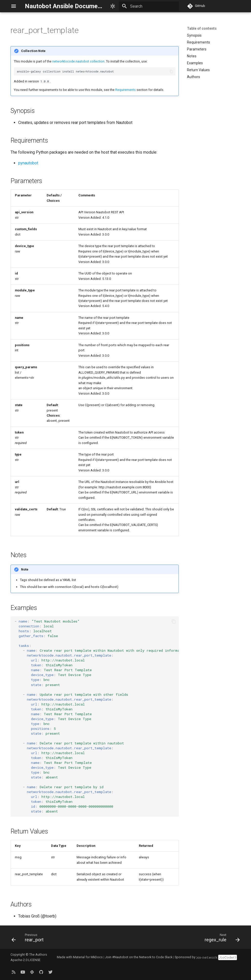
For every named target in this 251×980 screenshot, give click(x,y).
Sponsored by (206, 957)
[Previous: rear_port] (29, 939)
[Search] (149, 6)
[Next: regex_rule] (221, 939)
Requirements (126, 90)
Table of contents (202, 28)
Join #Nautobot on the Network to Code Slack (139, 957)
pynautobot (28, 163)
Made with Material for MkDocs (80, 957)
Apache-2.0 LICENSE (25, 960)
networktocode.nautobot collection (78, 61)
